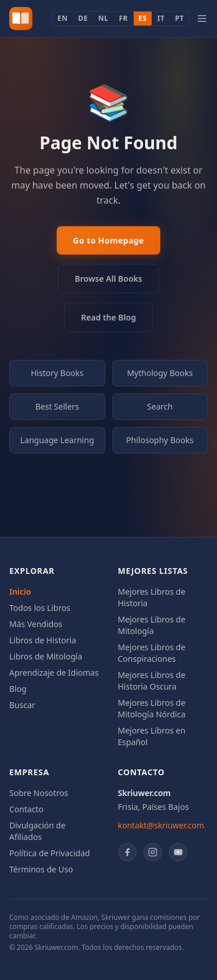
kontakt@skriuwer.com (161, 825)
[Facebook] (127, 852)
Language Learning (57, 440)
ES (143, 18)
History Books (57, 373)
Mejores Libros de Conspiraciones (152, 653)
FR (123, 18)
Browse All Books (108, 279)
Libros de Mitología (46, 656)
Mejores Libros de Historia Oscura (152, 681)
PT (179, 18)
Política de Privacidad (49, 853)
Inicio (20, 592)
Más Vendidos (36, 624)
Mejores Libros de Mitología (152, 625)
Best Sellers (57, 406)
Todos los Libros (40, 608)
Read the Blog (108, 317)
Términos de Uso (41, 869)
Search (160, 406)
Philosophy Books (160, 440)
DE (83, 18)
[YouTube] (178, 852)
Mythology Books (160, 373)
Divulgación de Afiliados (37, 831)
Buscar (22, 705)
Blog (18, 689)
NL (104, 18)
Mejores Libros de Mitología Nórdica (152, 708)
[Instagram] (153, 852)
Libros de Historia (43, 640)
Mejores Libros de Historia (152, 597)
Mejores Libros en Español (152, 736)
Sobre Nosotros (39, 793)
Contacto (26, 809)
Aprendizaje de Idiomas (54, 673)
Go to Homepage (108, 240)
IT (161, 18)
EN (62, 18)
